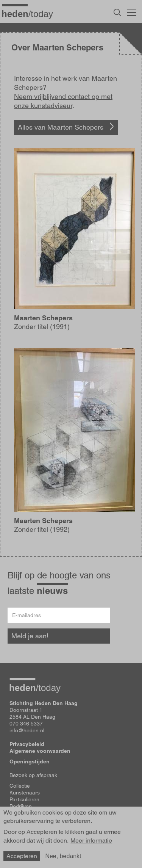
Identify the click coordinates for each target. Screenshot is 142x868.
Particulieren (24, 799)
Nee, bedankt (63, 856)
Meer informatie (91, 841)
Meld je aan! (30, 636)
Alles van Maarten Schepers (61, 127)
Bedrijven (21, 806)
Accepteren (22, 856)
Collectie (20, 786)
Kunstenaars (25, 793)
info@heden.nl (27, 730)
